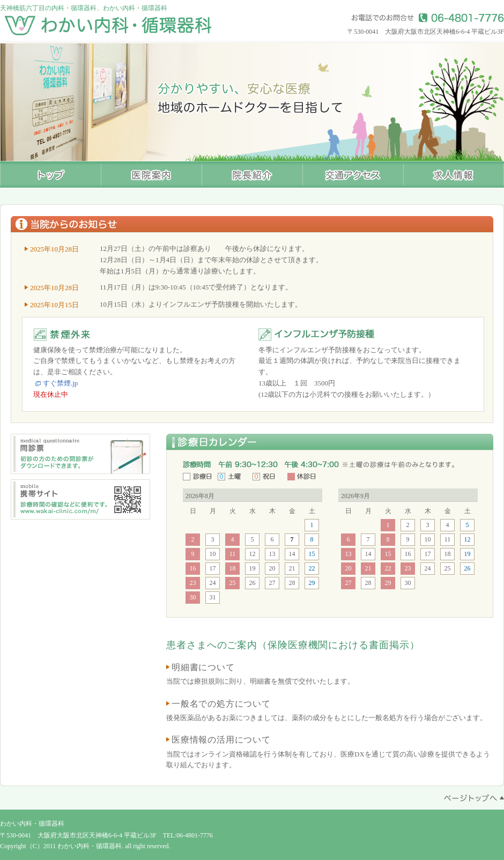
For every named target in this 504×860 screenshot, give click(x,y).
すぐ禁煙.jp (60, 383)
